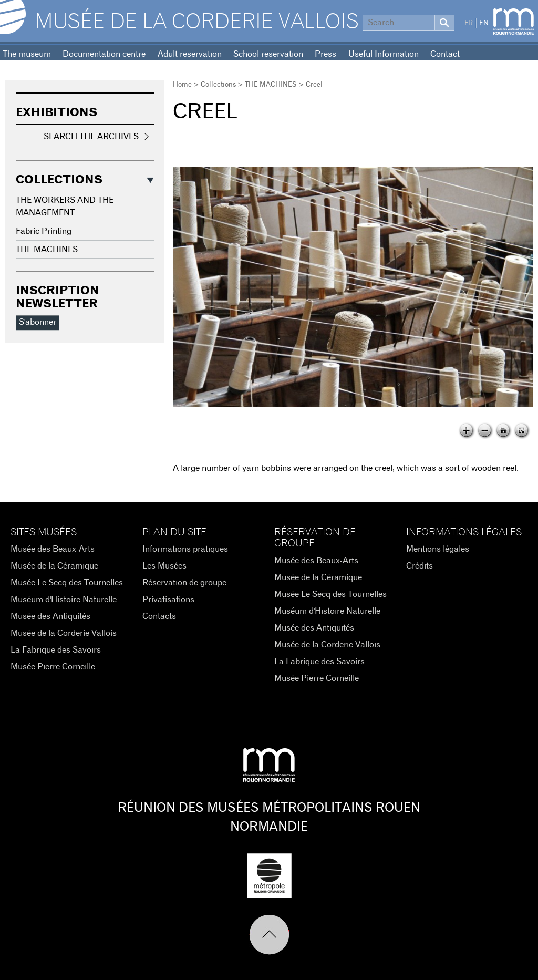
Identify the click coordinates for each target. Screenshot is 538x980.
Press (325, 54)
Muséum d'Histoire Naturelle (64, 600)
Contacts (159, 616)
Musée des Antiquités (50, 616)
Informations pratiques (185, 549)
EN (484, 23)
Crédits (420, 566)
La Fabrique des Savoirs (56, 650)
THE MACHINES (271, 85)
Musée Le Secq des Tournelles (67, 583)
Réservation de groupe (184, 583)
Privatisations (168, 600)
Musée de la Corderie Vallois (197, 22)
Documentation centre (104, 54)
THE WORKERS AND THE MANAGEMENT (65, 207)
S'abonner (38, 322)
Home (182, 85)
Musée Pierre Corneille (53, 667)
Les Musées (164, 566)
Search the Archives (91, 137)
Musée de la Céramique (54, 566)
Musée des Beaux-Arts (53, 549)
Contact (445, 54)
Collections (218, 85)
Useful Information (384, 54)
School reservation (268, 54)
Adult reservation (190, 54)
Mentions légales (438, 549)
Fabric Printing (44, 231)
